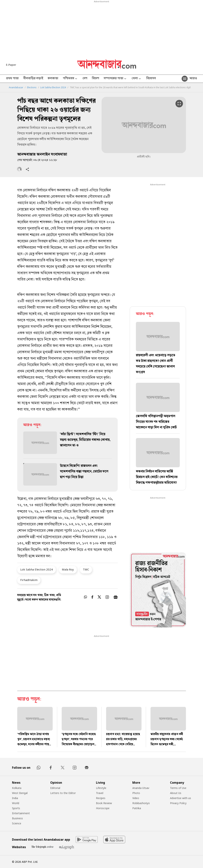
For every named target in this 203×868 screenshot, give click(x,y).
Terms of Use (178, 788)
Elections (32, 87)
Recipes (101, 798)
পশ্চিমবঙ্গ (70, 79)
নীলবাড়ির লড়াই (33, 79)
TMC (86, 569)
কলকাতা (53, 79)
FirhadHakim (29, 580)
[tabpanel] (158, 591)
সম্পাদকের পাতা (115, 79)
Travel (100, 793)
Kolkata (17, 788)
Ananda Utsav (141, 788)
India (15, 798)
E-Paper (11, 65)
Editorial (55, 788)
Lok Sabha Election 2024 (53, 87)
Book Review (104, 803)
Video (136, 798)
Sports (16, 808)
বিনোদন (151, 79)
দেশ (85, 79)
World (16, 803)
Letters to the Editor (63, 793)
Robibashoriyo (141, 803)
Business (17, 818)
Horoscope (103, 808)
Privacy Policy (178, 803)
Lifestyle (101, 788)
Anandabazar (16, 87)
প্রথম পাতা (12, 79)
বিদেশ (96, 79)
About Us (176, 793)
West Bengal (20, 793)
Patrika (137, 808)
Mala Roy (68, 569)
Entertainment (21, 813)
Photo (136, 793)
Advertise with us (181, 798)
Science (17, 823)
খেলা (137, 79)
